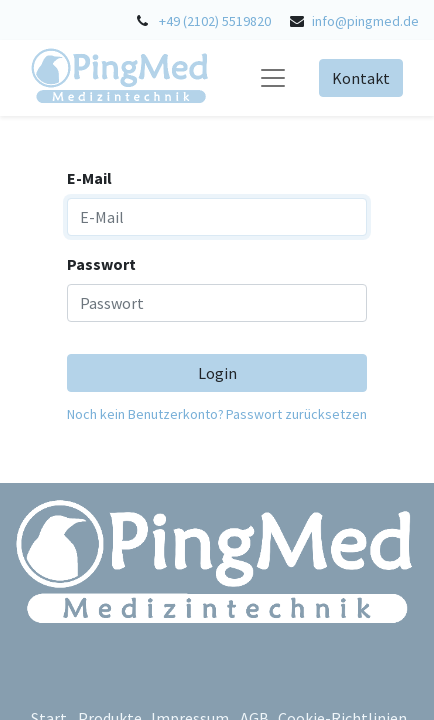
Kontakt (361, 78)
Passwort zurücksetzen (296, 414)
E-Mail (89, 178)
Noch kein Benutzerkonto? (145, 414)
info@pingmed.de (365, 21)
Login (217, 373)
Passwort (101, 264)
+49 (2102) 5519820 (215, 21)
